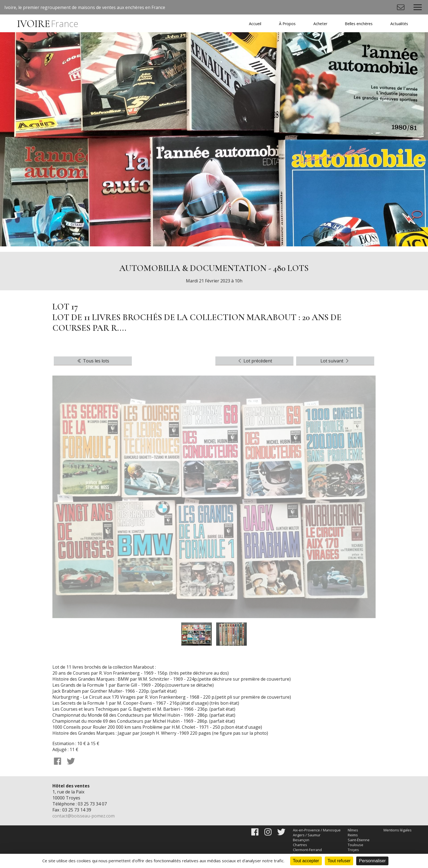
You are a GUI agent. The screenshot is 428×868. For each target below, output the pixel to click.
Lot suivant (335, 361)
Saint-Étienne (359, 840)
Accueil (255, 24)
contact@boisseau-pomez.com (84, 816)
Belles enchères (359, 24)
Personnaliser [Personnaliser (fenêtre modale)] (372, 861)
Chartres (300, 845)
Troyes (353, 850)
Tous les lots (93, 361)
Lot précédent (255, 361)
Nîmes (353, 830)
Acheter (320, 24)
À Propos (287, 24)
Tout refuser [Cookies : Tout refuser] (339, 861)
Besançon (301, 840)
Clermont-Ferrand (307, 850)
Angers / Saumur (307, 835)
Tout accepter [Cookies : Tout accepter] (306, 861)
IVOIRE (47, 24)
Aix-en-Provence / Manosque (317, 830)
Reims (353, 835)
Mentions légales (398, 830)
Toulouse (356, 845)
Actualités (399, 24)
